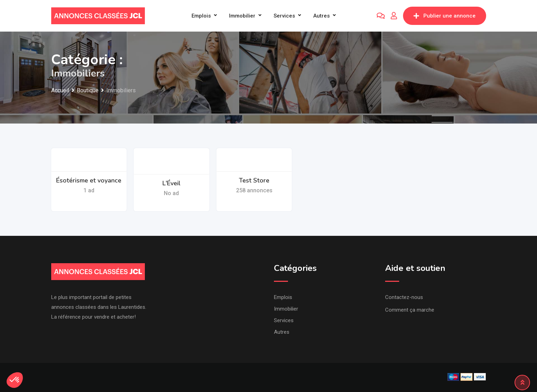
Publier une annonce (445, 16)
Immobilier (242, 16)
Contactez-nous (404, 297)
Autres (321, 16)
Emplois (201, 16)
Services (284, 16)
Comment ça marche (410, 310)
